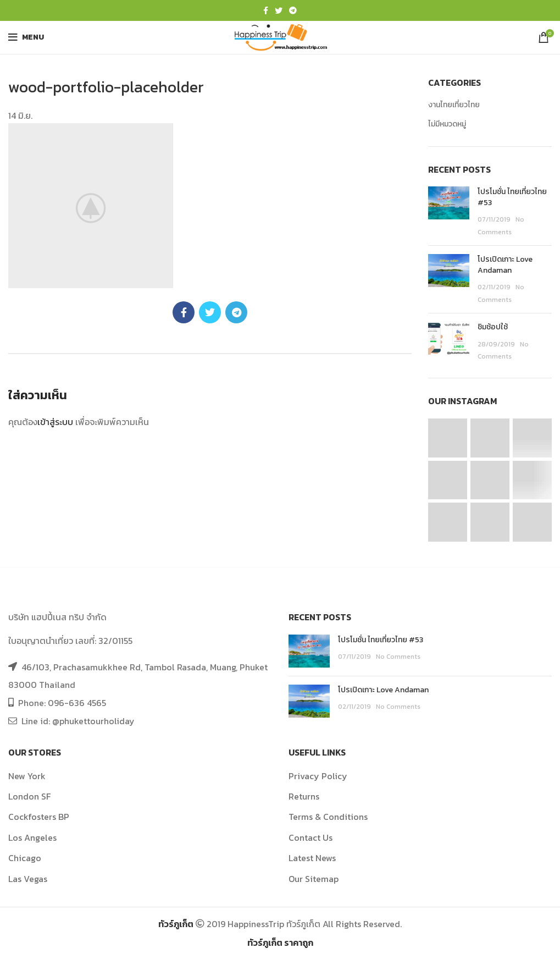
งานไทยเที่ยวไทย (454, 105)
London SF (29, 796)
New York (27, 776)
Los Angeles (32, 837)
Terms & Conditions (328, 817)
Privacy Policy (318, 776)
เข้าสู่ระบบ (55, 422)
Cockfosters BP (39, 817)
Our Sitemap (314, 879)
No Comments (398, 657)
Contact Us (311, 837)
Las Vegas (28, 879)
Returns (304, 796)
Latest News (312, 858)
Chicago (25, 858)
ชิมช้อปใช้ (493, 327)
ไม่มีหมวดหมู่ (447, 124)
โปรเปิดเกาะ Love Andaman (505, 265)
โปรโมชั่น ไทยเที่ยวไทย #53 (512, 197)
